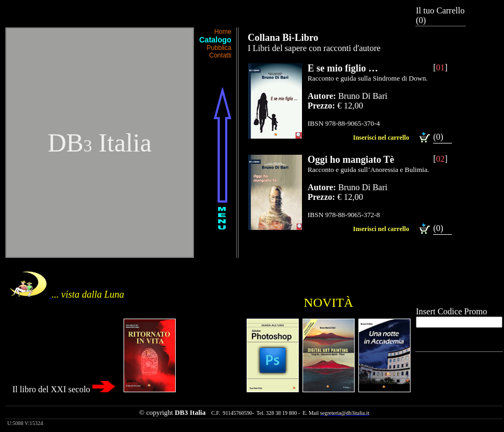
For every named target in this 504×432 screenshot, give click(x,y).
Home (223, 32)
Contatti (220, 55)
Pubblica (219, 48)
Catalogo (215, 40)
